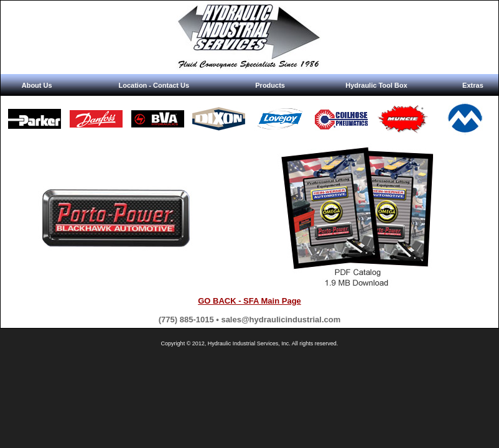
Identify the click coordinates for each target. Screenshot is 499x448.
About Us (37, 85)
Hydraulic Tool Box (376, 85)
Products (270, 85)
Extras (473, 85)
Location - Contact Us (154, 85)
